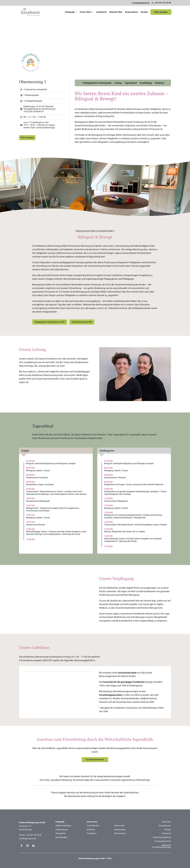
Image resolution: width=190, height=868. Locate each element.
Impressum (166, 833)
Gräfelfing (91, 829)
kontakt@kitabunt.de (28, 838)
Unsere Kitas (85, 13)
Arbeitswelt (101, 13)
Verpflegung (146, 85)
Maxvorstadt (119, 825)
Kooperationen (131, 13)
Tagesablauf (131, 85)
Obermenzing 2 (120, 833)
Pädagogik (70, 13)
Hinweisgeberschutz (163, 841)
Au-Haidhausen (93, 825)
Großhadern (92, 833)
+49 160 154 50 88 (34, 835)
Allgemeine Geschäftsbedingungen (162, 846)
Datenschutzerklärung (162, 837)
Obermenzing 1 (120, 829)
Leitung (118, 85)
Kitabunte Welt (116, 13)
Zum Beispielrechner (95, 759)
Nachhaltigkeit (62, 837)
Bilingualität (60, 833)
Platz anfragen (161, 13)
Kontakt (144, 13)
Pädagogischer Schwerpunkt (97, 85)
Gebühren (160, 85)
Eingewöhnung (62, 829)
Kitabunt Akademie (63, 825)
